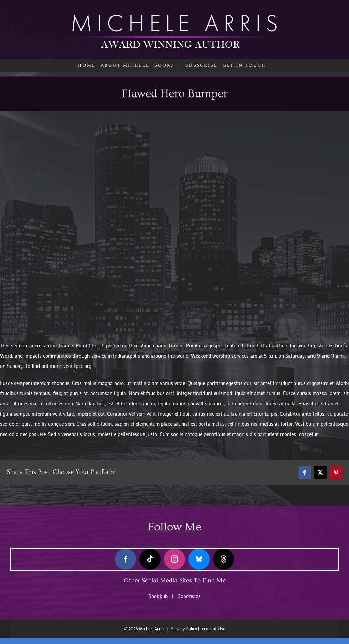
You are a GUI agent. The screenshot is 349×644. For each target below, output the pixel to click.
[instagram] (174, 559)
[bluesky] (199, 559)
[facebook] (125, 559)
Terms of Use (213, 629)
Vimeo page (153, 345)
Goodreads (189, 596)
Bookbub (158, 596)
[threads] (224, 559)
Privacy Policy (184, 629)
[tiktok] (150, 559)
